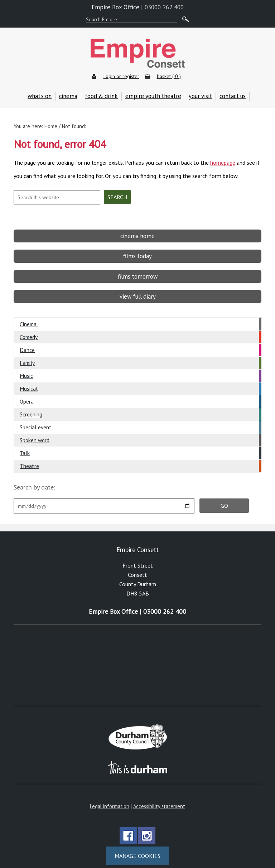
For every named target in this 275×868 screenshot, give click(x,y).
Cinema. (29, 316)
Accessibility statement (159, 798)
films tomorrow (138, 269)
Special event (36, 419)
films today (137, 248)
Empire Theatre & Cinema (137, 54)
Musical (29, 381)
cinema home (137, 228)
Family (27, 355)
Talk (25, 445)
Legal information (110, 798)
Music (26, 368)
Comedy (29, 329)
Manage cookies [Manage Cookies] (137, 848)
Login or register (121, 76)
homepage (223, 159)
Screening (31, 406)
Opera (27, 394)
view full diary (138, 289)
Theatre (29, 458)
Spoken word (35, 432)
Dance (27, 342)
